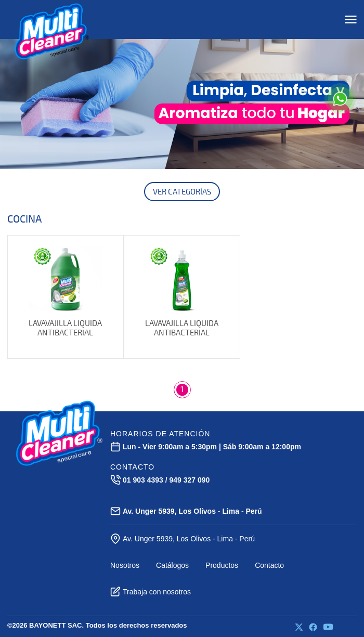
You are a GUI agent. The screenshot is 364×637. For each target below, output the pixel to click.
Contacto (269, 565)
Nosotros (125, 565)
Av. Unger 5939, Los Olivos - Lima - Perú (183, 539)
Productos (222, 565)
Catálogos (172, 565)
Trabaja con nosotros (151, 591)
